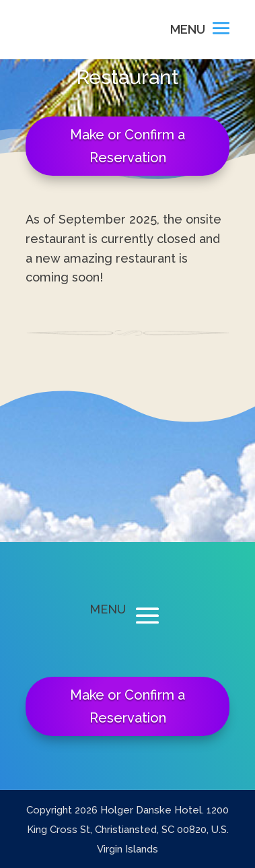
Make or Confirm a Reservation (128, 146)
